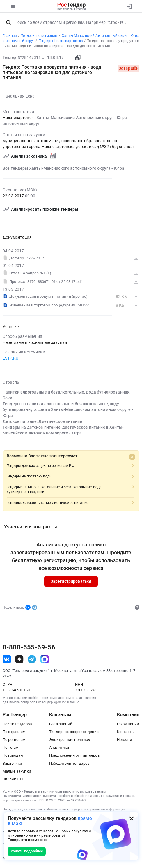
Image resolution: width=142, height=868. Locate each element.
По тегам (11, 749)
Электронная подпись (70, 741)
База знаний (61, 725)
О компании (128, 725)
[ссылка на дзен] (19, 660)
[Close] (132, 458)
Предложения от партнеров (74, 757)
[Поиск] (8, 24)
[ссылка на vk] (7, 660)
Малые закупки (17, 773)
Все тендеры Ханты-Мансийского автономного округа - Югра (63, 170)
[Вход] (129, 6)
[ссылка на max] (45, 660)
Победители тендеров (69, 765)
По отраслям (14, 733)
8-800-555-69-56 (29, 649)
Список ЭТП (14, 781)
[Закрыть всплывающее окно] (132, 818)
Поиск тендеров (17, 725)
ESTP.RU (10, 360)
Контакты (126, 733)
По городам (13, 757)
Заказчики (12, 765)
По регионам (14, 741)
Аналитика (59, 749)
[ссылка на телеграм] (32, 660)
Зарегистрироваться (71, 583)
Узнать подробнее (27, 851)
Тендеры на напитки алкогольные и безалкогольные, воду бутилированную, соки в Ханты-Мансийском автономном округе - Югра (68, 411)
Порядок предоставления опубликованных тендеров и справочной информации (64, 811)
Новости (125, 741)
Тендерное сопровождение (74, 733)
